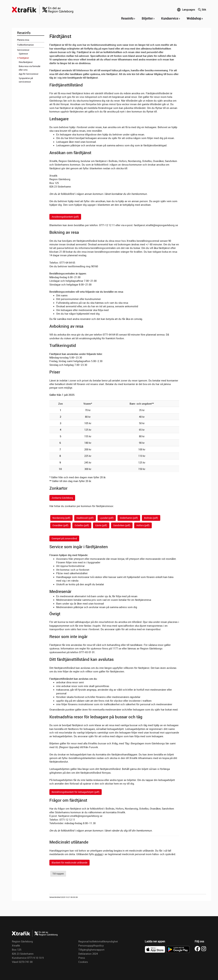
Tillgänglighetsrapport (91, 950)
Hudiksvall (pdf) (85, 518)
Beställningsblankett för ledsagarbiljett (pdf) (76, 792)
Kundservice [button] (170, 18)
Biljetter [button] (147, 18)
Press (82, 958)
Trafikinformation (25, 45)
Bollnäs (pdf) (151, 518)
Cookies (83, 962)
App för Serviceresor (29, 74)
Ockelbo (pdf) (82, 525)
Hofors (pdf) (143, 525)
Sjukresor (23, 54)
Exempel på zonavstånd (64, 538)
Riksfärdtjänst (26, 62)
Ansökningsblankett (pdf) (65, 217)
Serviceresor (23, 50)
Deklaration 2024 (88, 954)
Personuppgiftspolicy (91, 945)
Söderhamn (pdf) (129, 518)
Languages (186, 10)
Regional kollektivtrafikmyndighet (98, 941)
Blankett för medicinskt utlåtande (69, 863)
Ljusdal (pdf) (107, 518)
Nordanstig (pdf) (61, 518)
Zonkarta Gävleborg (62, 498)
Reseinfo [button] (127, 18)
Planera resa (23, 40)
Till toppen (58, 874)
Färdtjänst (24, 58)
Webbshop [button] (194, 18)
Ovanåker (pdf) (60, 525)
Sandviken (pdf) (122, 525)
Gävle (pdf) (101, 525)
